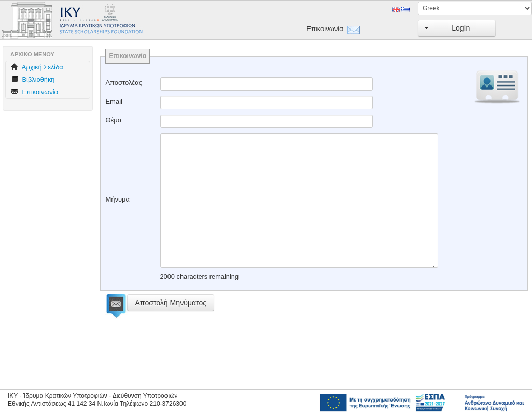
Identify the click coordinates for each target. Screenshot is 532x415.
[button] (457, 28)
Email (114, 101)
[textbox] (267, 84)
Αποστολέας (124, 83)
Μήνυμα (117, 199)
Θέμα (113, 120)
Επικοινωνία (324, 29)
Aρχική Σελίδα (37, 67)
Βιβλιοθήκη (33, 80)
